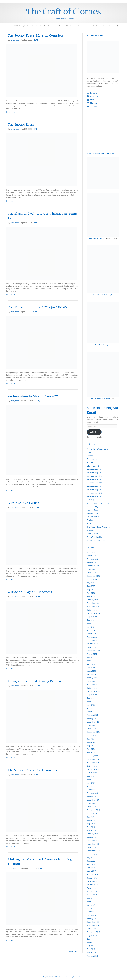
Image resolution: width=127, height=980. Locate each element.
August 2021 (92, 736)
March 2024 (92, 634)
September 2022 (93, 691)
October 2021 (92, 729)
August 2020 (92, 773)
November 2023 (93, 644)
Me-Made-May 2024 (95, 493)
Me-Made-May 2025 (95, 496)
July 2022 (91, 698)
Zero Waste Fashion (95, 537)
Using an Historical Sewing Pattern (34, 681)
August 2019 (92, 814)
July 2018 (91, 858)
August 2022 (92, 695)
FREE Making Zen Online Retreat (26, 26)
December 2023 (93, 640)
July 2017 (91, 898)
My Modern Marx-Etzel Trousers (33, 770)
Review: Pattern (93, 517)
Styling (90, 524)
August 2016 (92, 936)
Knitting (90, 463)
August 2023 (92, 654)
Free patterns (92, 459)
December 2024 (93, 603)
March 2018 (92, 871)
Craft (89, 452)
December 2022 (93, 681)
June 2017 (91, 902)
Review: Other (92, 513)
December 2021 (93, 722)
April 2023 (91, 668)
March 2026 (92, 556)
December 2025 (93, 566)
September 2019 (93, 810)
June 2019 (91, 820)
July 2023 (91, 657)
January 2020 (92, 797)
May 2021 (91, 746)
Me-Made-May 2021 (95, 483)
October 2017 (92, 888)
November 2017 (93, 885)
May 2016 (91, 946)
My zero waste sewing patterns (99, 503)
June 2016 (91, 942)
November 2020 (93, 763)
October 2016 (92, 929)
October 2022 (92, 688)
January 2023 (92, 678)
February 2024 (93, 637)
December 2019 (93, 800)
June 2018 (91, 861)
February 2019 (93, 834)
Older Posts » (73, 952)
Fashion (90, 456)
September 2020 (93, 769)
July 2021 (91, 739)
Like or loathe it (93, 466)
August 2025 (92, 579)
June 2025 (91, 586)
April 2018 (91, 868)
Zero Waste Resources (48, 26)
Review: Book (92, 510)
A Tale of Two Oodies (24, 503)
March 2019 (92, 830)
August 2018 (92, 854)
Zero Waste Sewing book (97, 541)
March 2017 (92, 912)
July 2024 (91, 620)
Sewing (90, 520)
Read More (11, 112)
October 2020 (92, 766)
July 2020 (91, 776)
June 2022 (91, 702)
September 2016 (93, 932)
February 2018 (93, 875)
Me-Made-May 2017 (95, 469)
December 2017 (93, 881)
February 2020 (93, 793)
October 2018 (92, 847)
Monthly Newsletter (93, 26)
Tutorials (90, 530)
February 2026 (93, 559)
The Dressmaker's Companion (101, 399)
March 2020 (92, 790)
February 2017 (93, 915)
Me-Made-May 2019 (95, 476)
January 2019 (92, 837)
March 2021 (92, 752)
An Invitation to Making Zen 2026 (33, 396)
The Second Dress (21, 124)
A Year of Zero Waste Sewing (98, 449)
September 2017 (93, 892)
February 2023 (93, 674)
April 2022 (91, 708)
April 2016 (91, 949)
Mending (90, 500)
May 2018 (91, 864)
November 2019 (93, 803)
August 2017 (92, 895)
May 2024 (91, 627)
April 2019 (91, 827)
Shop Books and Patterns (75, 26)
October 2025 (92, 573)
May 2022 (91, 705)
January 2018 (92, 878)
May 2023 (91, 664)
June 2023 (91, 661)
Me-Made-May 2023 (95, 490)
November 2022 (93, 685)
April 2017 (91, 908)
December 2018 (93, 841)
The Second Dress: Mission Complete (36, 35)
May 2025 (91, 590)
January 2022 (92, 719)
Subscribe (94, 432)
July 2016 (91, 939)
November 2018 (93, 844)
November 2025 (93, 569)
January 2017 (92, 919)
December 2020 (93, 759)
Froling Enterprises (79, 977)
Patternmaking (93, 507)
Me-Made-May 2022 (95, 486)
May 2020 (91, 783)
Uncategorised (93, 534)
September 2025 (93, 576)
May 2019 (91, 824)
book (103, 295)
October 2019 (92, 807)
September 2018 (93, 851)
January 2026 (92, 562)
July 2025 (91, 583)
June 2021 (91, 742)
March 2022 (92, 712)
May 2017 (91, 905)
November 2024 (93, 607)
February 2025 (93, 600)
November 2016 (93, 925)
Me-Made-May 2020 (95, 480)
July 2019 (91, 817)
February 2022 (93, 715)
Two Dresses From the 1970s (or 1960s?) (37, 307)
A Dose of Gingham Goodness (30, 592)
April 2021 (91, 749)
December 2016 (93, 922)
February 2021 (93, 756)
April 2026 (91, 552)
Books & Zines (108, 26)
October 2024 (92, 610)
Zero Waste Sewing (101, 345)
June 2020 (91, 780)
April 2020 (91, 786)
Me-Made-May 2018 (95, 473)
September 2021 (93, 732)
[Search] (117, 26)
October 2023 (92, 647)
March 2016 (92, 953)
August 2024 (92, 617)
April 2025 (91, 593)
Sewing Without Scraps (97, 238)
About (61, 26)
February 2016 (93, 956)
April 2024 (91, 630)
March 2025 (92, 596)
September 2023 (93, 651)
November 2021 (93, 725)
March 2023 (92, 671)
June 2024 (91, 624)
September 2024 (93, 613)
